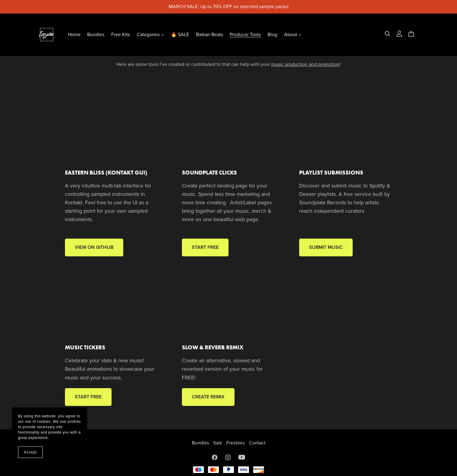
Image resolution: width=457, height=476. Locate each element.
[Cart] (414, 34)
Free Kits (121, 35)
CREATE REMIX (208, 397)
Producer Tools (245, 35)
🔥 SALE (180, 35)
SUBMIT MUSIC (326, 247)
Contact (257, 443)
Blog (272, 35)
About (293, 35)
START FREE (205, 247)
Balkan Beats (210, 35)
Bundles (96, 35)
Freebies (236, 443)
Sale (218, 443)
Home (74, 35)
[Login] (399, 33)
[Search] (388, 34)
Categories (150, 35)
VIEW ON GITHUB (94, 247)
